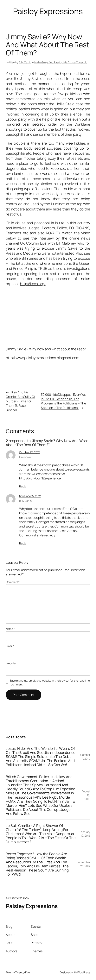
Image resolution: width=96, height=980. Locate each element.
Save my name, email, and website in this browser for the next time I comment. (50, 682)
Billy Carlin (25, 62)
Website (11, 663)
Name (10, 629)
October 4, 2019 (85, 757)
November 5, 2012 (30, 496)
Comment (13, 582)
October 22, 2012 (29, 452)
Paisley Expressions (32, 906)
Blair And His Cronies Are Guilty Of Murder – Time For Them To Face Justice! (21, 401)
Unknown (25, 457)
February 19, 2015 (85, 834)
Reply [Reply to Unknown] (23, 486)
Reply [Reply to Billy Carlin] (23, 543)
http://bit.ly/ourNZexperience (40, 478)
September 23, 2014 (83, 864)
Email (10, 646)
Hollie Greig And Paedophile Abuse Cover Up (61, 62)
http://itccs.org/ (33, 284)
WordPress (84, 972)
